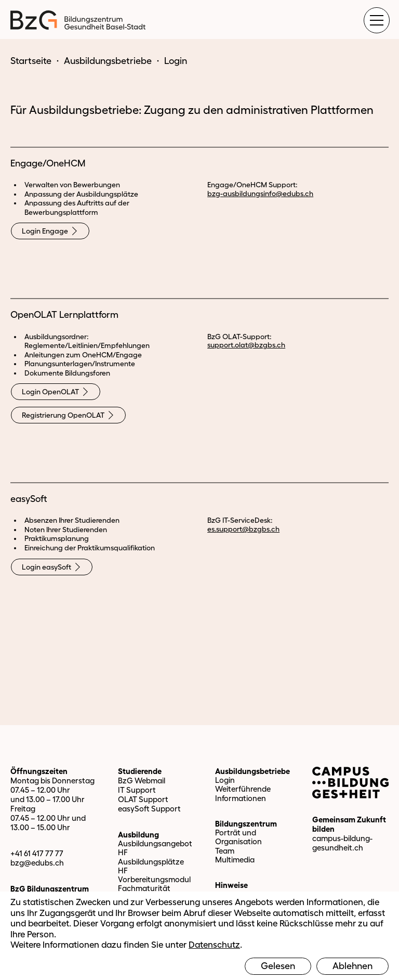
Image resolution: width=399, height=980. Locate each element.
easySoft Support (149, 809)
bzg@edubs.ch (37, 863)
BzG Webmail (142, 781)
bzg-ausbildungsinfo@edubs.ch (260, 194)
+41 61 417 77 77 (37, 853)
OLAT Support (143, 799)
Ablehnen (353, 966)
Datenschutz (214, 944)
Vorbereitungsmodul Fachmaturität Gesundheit (154, 888)
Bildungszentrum (246, 824)
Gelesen (278, 966)
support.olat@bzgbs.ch (246, 345)
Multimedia (235, 860)
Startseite (31, 61)
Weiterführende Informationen (243, 793)
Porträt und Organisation (238, 837)
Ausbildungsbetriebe (108, 61)
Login (225, 780)
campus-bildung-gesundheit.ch (342, 843)
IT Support (137, 790)
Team (225, 851)
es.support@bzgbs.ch (243, 529)
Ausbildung (138, 835)
